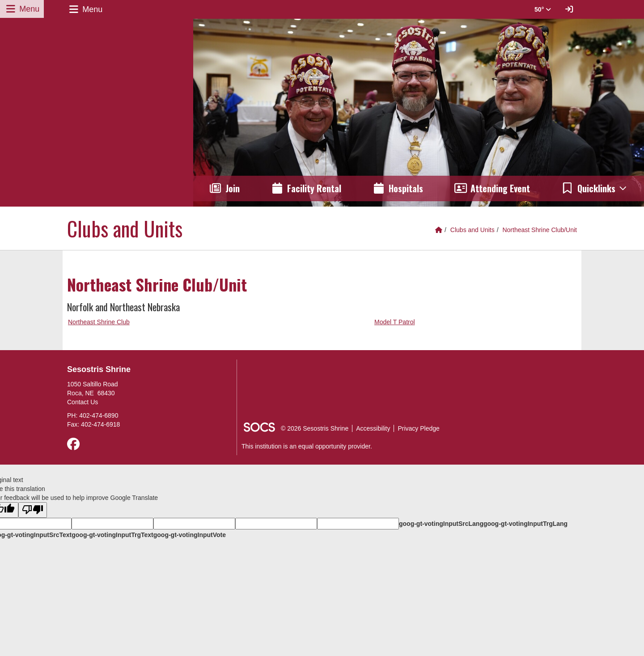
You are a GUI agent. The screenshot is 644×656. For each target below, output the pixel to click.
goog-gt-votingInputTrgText (112, 535)
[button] (595, 188)
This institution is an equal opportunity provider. (307, 446)
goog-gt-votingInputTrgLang (525, 524)
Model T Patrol (395, 322)
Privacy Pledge (418, 428)
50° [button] (543, 9)
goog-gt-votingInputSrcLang (441, 524)
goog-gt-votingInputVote (190, 535)
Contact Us (83, 402)
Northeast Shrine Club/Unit (540, 230)
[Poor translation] (33, 510)
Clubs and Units (472, 230)
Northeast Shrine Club (99, 322)
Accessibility (373, 428)
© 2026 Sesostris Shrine (315, 428)
